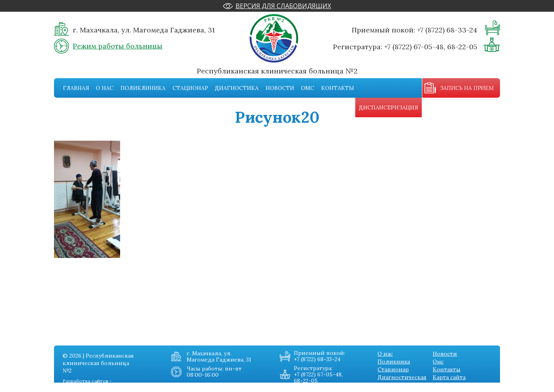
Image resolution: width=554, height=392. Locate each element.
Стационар (190, 88)
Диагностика (237, 88)
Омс (308, 88)
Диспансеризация (389, 107)
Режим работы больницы (118, 46)
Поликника (394, 362)
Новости (280, 88)
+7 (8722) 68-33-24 (447, 30)
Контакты (338, 88)
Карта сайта (449, 377)
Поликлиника (143, 88)
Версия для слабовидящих (283, 6)
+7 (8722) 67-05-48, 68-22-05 (431, 47)
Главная (76, 88)
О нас (105, 88)
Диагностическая (402, 377)
